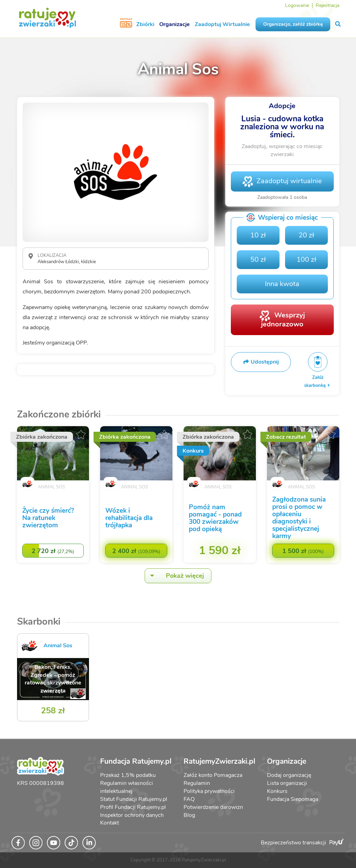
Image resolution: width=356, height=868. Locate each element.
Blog (189, 815)
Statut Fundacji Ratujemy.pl (134, 799)
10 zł (258, 235)
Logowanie (297, 5)
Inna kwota (282, 284)
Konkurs (277, 791)
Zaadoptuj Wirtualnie (222, 24)
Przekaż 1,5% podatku (128, 775)
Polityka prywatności (209, 791)
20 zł (306, 235)
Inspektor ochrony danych (132, 815)
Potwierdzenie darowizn (213, 807)
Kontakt (110, 823)
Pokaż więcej (175, 576)
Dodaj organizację (289, 775)
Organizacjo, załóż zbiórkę (293, 24)
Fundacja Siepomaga (293, 799)
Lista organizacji (287, 783)
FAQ (189, 799)
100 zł (306, 259)
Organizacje (175, 24)
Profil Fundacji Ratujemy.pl (133, 807)
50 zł (258, 259)
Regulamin (197, 783)
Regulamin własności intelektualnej (127, 787)
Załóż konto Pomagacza (213, 775)
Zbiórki (145, 24)
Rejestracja (327, 5)
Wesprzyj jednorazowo (283, 319)
